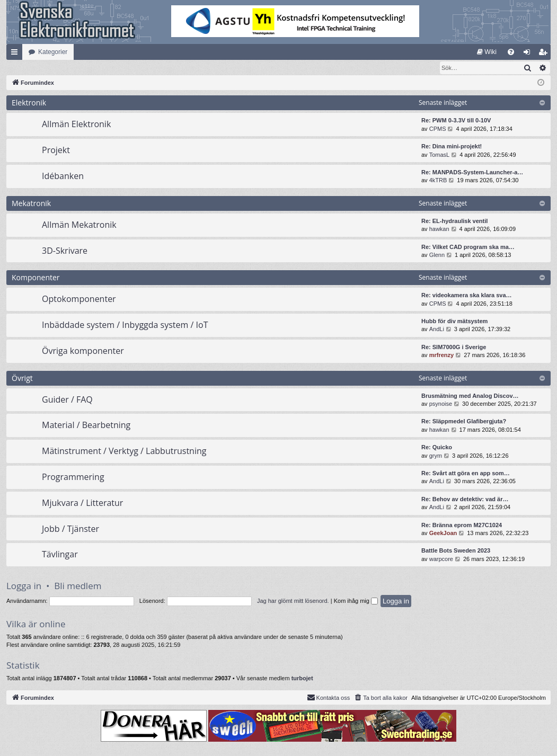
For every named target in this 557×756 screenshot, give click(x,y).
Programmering (73, 477)
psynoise (441, 404)
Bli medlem (78, 586)
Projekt (56, 150)
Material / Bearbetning (86, 425)
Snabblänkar (16, 54)
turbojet (302, 679)
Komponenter (36, 278)
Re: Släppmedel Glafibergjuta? (464, 422)
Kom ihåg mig (356, 601)
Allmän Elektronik (76, 124)
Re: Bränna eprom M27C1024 (462, 526)
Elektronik (29, 103)
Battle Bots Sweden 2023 (456, 551)
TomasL (440, 155)
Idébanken (63, 176)
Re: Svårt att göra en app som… (466, 474)
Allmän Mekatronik (79, 225)
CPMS (438, 129)
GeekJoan (443, 533)
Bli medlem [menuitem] (545, 54)
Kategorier (53, 52)
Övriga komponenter (83, 351)
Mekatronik (31, 204)
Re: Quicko (437, 448)
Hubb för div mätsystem (454, 322)
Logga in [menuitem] (529, 54)
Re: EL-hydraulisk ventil (454, 221)
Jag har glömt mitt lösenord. (293, 601)
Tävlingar (60, 555)
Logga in (24, 586)
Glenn (437, 255)
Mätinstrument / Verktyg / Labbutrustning (124, 451)
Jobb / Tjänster (70, 529)
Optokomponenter (79, 299)
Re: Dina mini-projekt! (452, 147)
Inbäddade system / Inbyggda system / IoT (125, 325)
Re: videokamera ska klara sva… (467, 296)
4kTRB (438, 181)
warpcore (441, 559)
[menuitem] (487, 52)
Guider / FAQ (67, 400)
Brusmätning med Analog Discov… (470, 396)
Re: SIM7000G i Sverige (454, 348)
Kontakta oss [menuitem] (329, 698)
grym (436, 456)
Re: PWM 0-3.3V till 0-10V (456, 121)
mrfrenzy (441, 355)
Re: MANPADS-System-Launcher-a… (472, 173)
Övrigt (22, 379)
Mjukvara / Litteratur (82, 503)
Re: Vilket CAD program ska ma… (468, 247)
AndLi (437, 330)
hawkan (439, 229)
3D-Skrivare (65, 251)
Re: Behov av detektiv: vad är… (465, 500)
